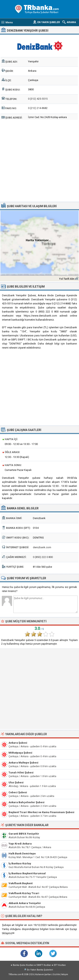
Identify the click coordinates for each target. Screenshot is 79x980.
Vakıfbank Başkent (21, 883)
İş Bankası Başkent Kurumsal (27, 873)
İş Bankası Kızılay (20, 863)
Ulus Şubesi (16, 782)
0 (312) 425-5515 (38, 99)
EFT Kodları (60, 965)
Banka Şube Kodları (23, 965)
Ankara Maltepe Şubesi (23, 763)
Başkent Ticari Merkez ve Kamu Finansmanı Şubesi (41, 812)
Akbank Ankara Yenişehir (25, 903)
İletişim (65, 974)
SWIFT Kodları (44, 965)
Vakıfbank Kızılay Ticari (24, 893)
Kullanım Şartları (43, 974)
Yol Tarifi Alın (67, 279)
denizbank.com (42, 547)
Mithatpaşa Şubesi (20, 753)
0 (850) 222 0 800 (43, 557)
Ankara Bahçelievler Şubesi (27, 802)
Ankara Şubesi (18, 743)
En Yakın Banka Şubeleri (40, 970)
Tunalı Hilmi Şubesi (21, 773)
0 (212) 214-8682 (38, 108)
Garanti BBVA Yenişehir (24, 834)
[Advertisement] (39, 160)
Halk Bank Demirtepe (22, 854)
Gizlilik (56, 974)
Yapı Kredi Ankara (20, 844)
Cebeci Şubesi (18, 792)
